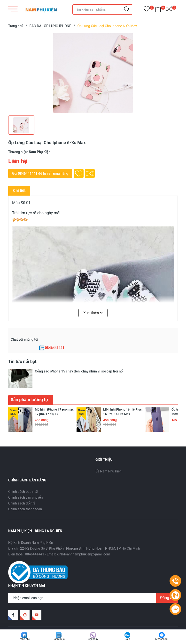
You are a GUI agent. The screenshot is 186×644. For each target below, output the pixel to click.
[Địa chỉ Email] (93, 583)
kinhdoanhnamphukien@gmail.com (84, 539)
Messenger (162, 639)
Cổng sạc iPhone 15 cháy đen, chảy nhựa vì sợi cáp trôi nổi (79, 371)
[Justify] (127, 9)
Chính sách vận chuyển (26, 483)
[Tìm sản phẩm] (103, 9)
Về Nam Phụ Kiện (108, 456)
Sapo (80, 618)
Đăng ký (167, 583)
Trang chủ (24, 639)
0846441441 (28, 173)
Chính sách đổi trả (22, 488)
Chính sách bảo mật (23, 477)
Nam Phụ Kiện (46, 618)
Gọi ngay (93, 639)
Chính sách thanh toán (25, 494)
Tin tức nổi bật (22, 361)
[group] (93, 73)
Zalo (127, 639)
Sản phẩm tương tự (29, 385)
